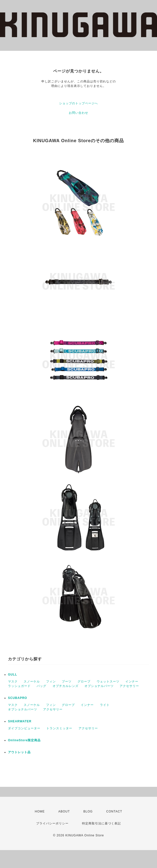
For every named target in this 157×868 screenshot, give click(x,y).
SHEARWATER (20, 721)
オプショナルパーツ (99, 686)
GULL (13, 675)
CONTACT (114, 811)
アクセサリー (129, 686)
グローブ (84, 682)
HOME (40, 811)
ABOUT (64, 811)
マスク (13, 682)
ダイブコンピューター (24, 728)
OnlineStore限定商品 (24, 740)
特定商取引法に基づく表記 (101, 823)
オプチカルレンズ (66, 686)
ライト (105, 705)
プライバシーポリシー (52, 823)
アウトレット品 (19, 752)
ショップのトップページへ (78, 103)
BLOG (88, 811)
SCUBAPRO (18, 698)
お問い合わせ (78, 113)
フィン (51, 682)
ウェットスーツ (108, 682)
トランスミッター (59, 728)
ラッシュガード (19, 686)
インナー (132, 682)
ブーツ (67, 682)
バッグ (41, 686)
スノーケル (32, 682)
